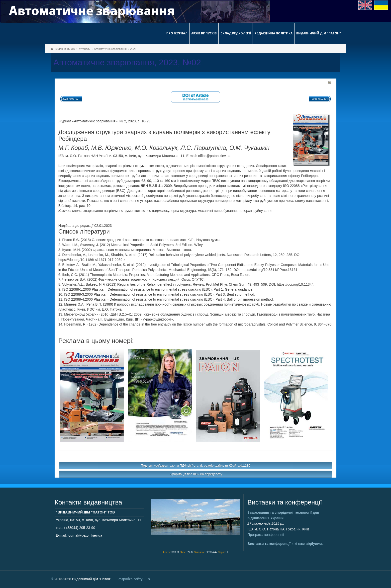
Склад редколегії (236, 33)
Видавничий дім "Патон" (319, 33)
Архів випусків (204, 33)
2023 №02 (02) (71, 99)
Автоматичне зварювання (110, 49)
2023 (133, 49)
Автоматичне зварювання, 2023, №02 (127, 62)
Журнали (85, 49)
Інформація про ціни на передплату (196, 474)
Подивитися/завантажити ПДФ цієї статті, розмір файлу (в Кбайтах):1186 (196, 465)
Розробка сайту (134, 579)
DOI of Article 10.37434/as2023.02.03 (195, 97)
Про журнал (177, 33)
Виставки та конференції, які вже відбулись (285, 544)
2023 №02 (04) (320, 99)
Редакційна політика (274, 33)
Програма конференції (266, 535)
